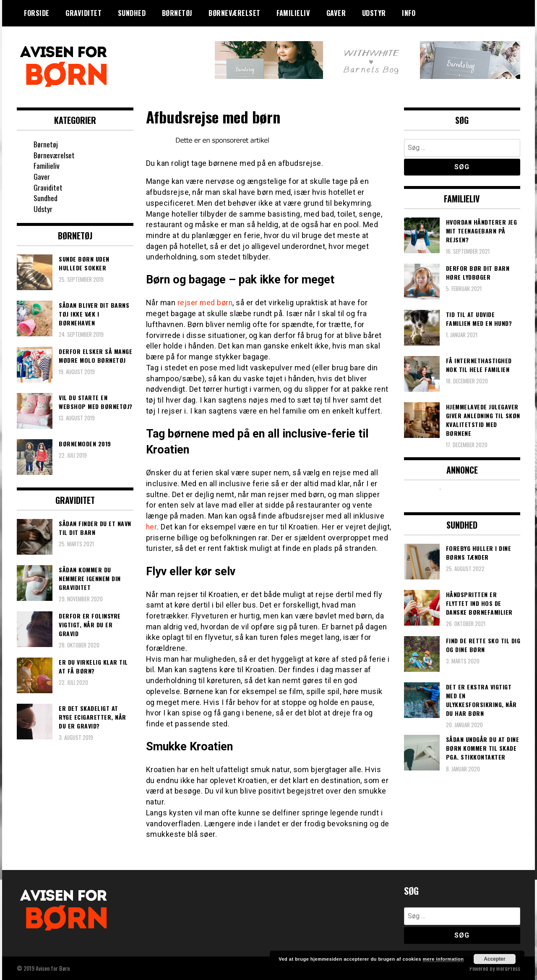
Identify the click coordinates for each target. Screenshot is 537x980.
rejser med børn (206, 303)
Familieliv (293, 13)
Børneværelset (235, 13)
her (152, 527)
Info (409, 13)
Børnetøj (177, 13)
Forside (37, 13)
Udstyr (374, 13)
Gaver (336, 13)
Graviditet (83, 13)
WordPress (508, 968)
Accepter (494, 959)
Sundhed (132, 13)
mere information (443, 959)
